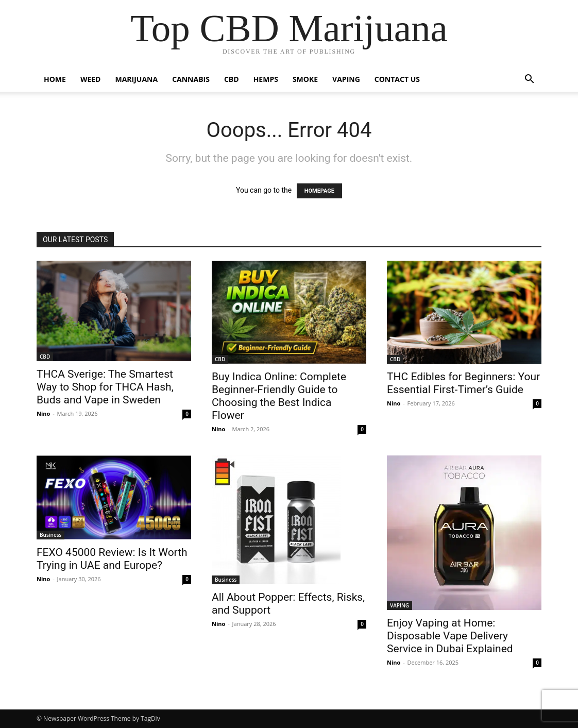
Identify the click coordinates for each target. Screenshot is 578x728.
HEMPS (266, 79)
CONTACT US (397, 79)
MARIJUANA (137, 79)
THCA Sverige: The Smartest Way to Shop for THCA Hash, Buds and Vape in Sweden (105, 387)
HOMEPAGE (319, 191)
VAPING (346, 79)
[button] (529, 80)
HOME (55, 79)
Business (50, 535)
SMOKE (305, 79)
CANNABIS (191, 79)
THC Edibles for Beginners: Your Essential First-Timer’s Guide (463, 383)
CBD (232, 79)
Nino (43, 413)
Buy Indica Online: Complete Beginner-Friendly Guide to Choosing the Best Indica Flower (279, 396)
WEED (91, 79)
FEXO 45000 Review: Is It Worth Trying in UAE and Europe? (112, 559)
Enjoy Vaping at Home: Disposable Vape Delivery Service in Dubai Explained (450, 636)
